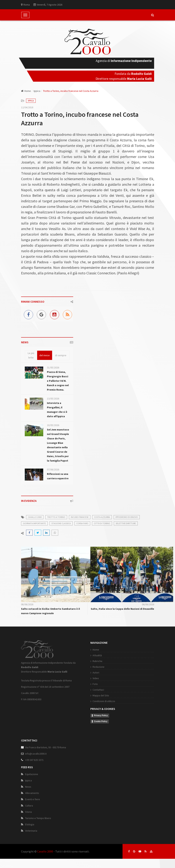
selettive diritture (126, 523)
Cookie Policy (101, 721)
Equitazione (32, 774)
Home (26, 91)
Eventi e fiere (33, 799)
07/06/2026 (53, 469)
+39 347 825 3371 (34, 760)
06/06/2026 (148, 604)
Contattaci (98, 690)
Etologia (30, 824)
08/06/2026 (27, 604)
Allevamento (32, 793)
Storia (28, 812)
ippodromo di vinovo (127, 517)
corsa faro (82, 523)
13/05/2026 (53, 399)
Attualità (97, 655)
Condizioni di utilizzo (104, 701)
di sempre (61, 355)
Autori (96, 673)
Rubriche (97, 661)
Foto (95, 684)
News (28, 787)
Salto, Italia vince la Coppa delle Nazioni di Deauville (122, 609)
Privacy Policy (101, 715)
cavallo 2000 (35, 517)
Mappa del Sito (101, 695)
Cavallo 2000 (45, 851)
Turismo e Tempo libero (38, 818)
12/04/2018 (27, 107)
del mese (45, 355)
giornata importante (34, 523)
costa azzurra (102, 517)
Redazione (98, 667)
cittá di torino (102, 523)
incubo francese (80, 517)
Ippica (37, 91)
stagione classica (61, 523)
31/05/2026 (53, 367)
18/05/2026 (53, 425)
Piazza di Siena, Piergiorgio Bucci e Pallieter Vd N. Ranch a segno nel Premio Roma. (58, 381)
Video (96, 678)
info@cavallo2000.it (36, 754)
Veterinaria (31, 831)
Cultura (29, 806)
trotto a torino (56, 517)
